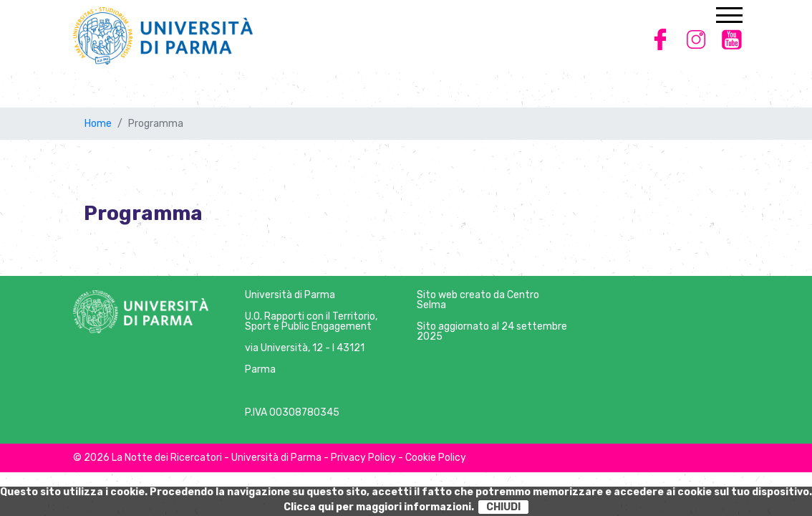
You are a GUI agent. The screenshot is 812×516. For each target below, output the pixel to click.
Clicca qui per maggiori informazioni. (379, 507)
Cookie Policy (436, 458)
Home (98, 124)
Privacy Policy (363, 458)
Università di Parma (290, 295)
